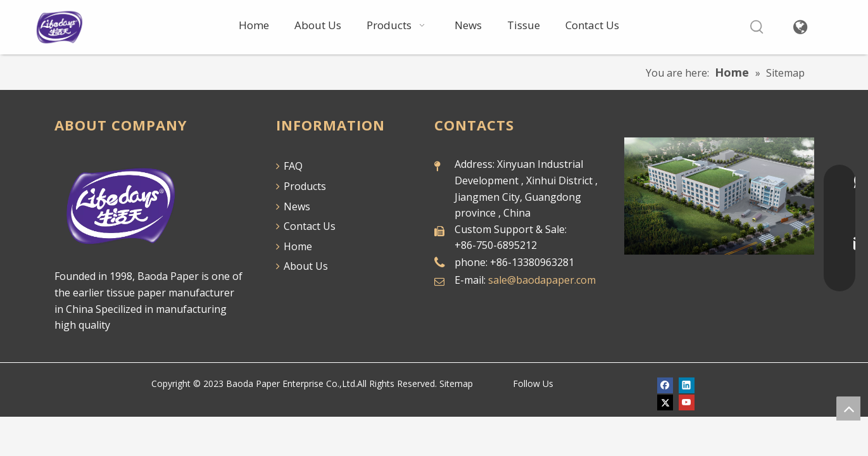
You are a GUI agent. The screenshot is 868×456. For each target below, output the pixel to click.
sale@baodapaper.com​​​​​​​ (542, 280)
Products (301, 186)
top (848, 408)
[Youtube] (687, 402)
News (293, 206)
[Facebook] (665, 385)
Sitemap (456, 383)
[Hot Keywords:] (757, 28)
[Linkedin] (687, 385)
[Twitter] (665, 402)
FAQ (289, 166)
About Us (302, 266)
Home (294, 246)
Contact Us (306, 226)
